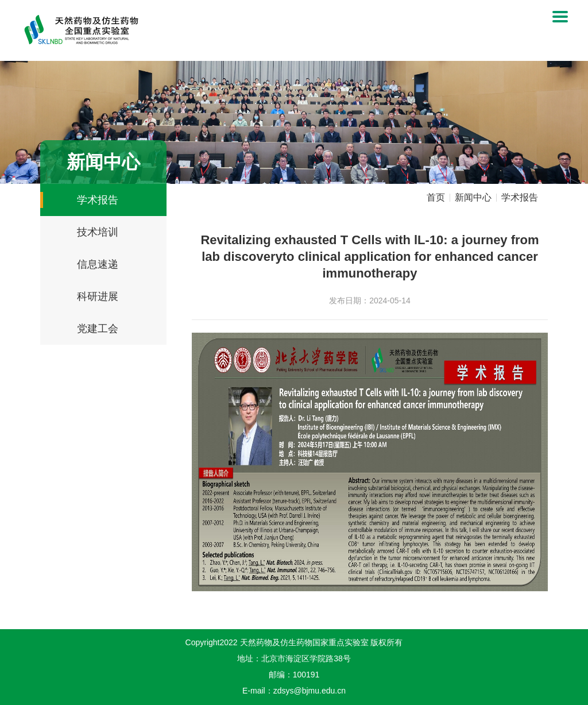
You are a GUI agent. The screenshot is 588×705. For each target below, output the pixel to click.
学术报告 (98, 200)
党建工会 (98, 329)
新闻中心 (473, 198)
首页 (436, 198)
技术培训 (98, 232)
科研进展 (98, 296)
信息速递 (98, 264)
